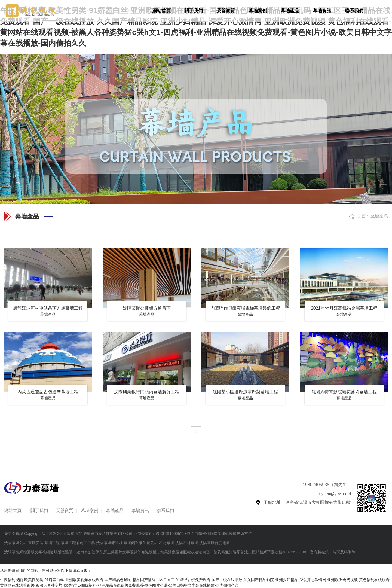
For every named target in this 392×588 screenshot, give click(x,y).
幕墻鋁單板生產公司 (141, 543)
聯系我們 (354, 11)
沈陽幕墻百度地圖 (215, 543)
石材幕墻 (167, 543)
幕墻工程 (52, 543)
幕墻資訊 (322, 11)
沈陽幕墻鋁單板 (109, 543)
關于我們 (194, 11)
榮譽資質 (226, 11)
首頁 (361, 216)
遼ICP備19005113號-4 (174, 534)
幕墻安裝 (36, 543)
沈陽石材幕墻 (187, 543)
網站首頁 (161, 11)
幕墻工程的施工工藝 (78, 543)
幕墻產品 (290, 11)
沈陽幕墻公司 (16, 543)
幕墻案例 (258, 11)
